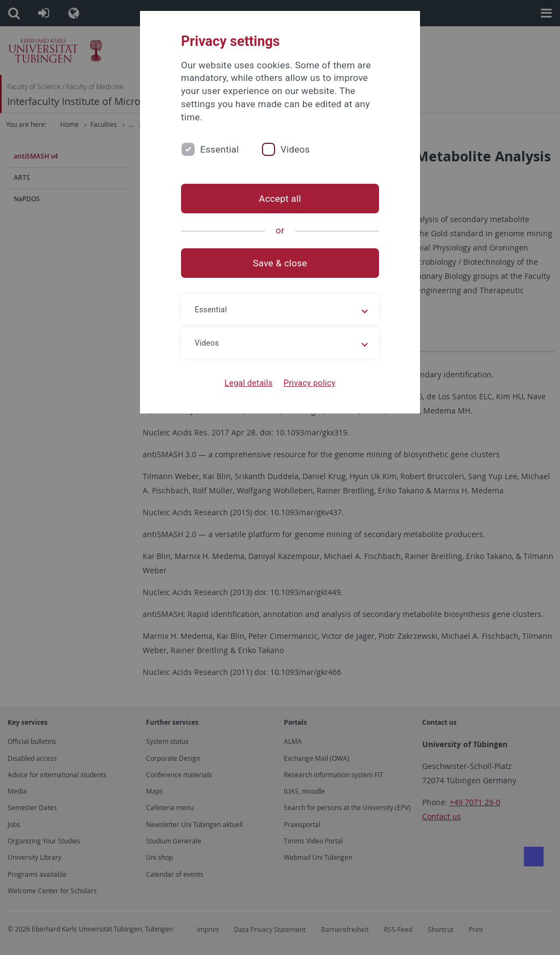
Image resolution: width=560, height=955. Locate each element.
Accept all (280, 199)
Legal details (249, 383)
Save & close (280, 263)
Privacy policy (309, 383)
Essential (220, 149)
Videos (295, 149)
